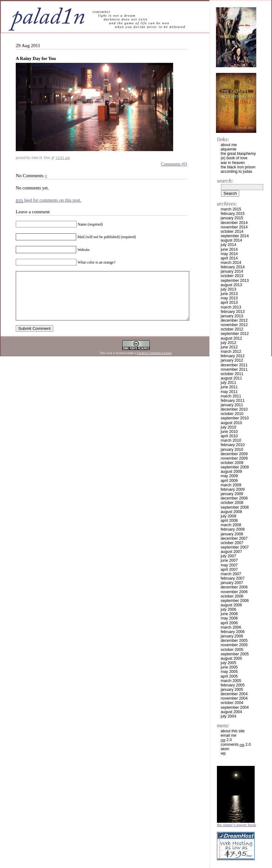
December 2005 (234, 641)
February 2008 (233, 529)
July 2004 (228, 716)
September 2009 (235, 467)
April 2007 (229, 570)
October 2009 (232, 463)
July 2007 (228, 556)
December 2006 (234, 587)
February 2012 (233, 356)
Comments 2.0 (236, 745)
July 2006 (228, 609)
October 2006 (232, 596)
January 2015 (232, 218)
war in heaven (233, 163)
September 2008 (235, 507)
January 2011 (232, 405)
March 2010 (231, 440)
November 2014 (234, 227)
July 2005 (228, 663)
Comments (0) (174, 164)
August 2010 (231, 423)
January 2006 (232, 636)
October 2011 (232, 374)
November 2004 (234, 698)
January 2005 (232, 690)
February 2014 (233, 267)
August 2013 (231, 285)
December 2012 (234, 320)
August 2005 (231, 658)
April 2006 (229, 623)
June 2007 (229, 560)
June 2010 (229, 432)
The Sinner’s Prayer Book (236, 825)
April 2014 (229, 258)
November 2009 (234, 458)
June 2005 (229, 667)
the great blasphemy (238, 154)
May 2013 (229, 298)
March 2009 (231, 485)
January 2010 (232, 450)
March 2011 (231, 396)
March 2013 (231, 307)
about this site (233, 731)
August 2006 (231, 605)
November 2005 (234, 645)
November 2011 (234, 369)
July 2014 (228, 245)
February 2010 (233, 445)
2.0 (226, 740)
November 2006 (234, 592)
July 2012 (228, 343)
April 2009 (229, 481)
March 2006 (231, 627)
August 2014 (231, 240)
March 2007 (231, 574)
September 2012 (235, 334)
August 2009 (231, 472)
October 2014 (232, 232)
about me (229, 145)
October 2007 (232, 543)
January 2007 (232, 583)
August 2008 (231, 512)
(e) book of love (234, 158)
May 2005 (229, 672)
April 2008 (229, 521)
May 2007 (229, 565)
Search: (225, 181)
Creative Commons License (154, 362)
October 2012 (232, 329)
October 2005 (232, 650)
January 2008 (232, 534)
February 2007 (233, 578)
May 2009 (229, 476)
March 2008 (231, 525)
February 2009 (233, 489)
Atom (225, 749)
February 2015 (233, 214)
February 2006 (233, 632)
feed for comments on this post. (48, 200)
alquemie (229, 149)
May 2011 (229, 392)
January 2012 (232, 360)
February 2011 (233, 401)
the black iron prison (238, 167)
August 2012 (231, 338)
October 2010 (232, 414)
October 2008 (232, 503)
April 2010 (229, 436)
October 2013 (232, 276)
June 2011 (229, 387)
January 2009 (232, 494)
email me (229, 735)
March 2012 (231, 352)
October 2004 (232, 703)
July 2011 (228, 383)
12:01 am (63, 158)
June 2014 (229, 249)
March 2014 (231, 263)
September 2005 (235, 654)
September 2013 (235, 281)
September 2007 (235, 547)
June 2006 (229, 614)
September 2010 (235, 418)
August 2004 (231, 712)
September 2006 (235, 601)
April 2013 (229, 303)
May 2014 (229, 254)
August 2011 (231, 378)
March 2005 (231, 681)
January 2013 (232, 316)
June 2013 (229, 294)
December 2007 (234, 538)
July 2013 (228, 289)
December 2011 (234, 365)
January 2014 (232, 271)
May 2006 (229, 618)
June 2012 (229, 347)
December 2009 (234, 454)
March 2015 (231, 209)
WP (223, 753)
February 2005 (233, 685)
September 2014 (235, 236)
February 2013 (233, 312)
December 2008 (234, 498)
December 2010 (234, 409)
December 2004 (234, 694)
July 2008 (228, 516)
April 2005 (229, 676)
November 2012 (234, 325)
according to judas (236, 172)
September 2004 (235, 707)
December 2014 (234, 223)
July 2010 (228, 427)
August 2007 (231, 552)
